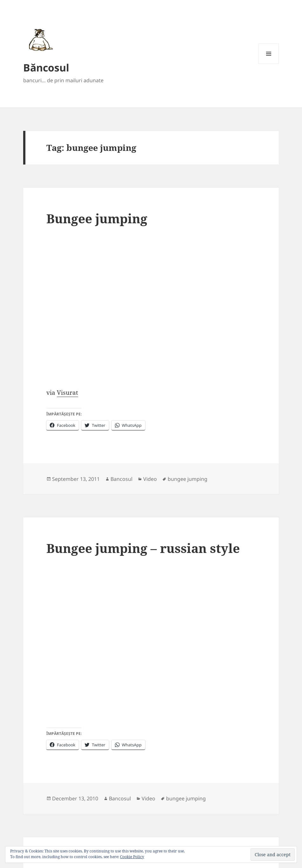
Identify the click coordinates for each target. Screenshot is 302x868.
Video (150, 479)
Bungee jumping (97, 218)
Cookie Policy (132, 857)
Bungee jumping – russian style (143, 548)
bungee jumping (188, 479)
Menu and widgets (269, 64)
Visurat (67, 393)
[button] (40, 40)
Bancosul (121, 479)
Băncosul (46, 67)
